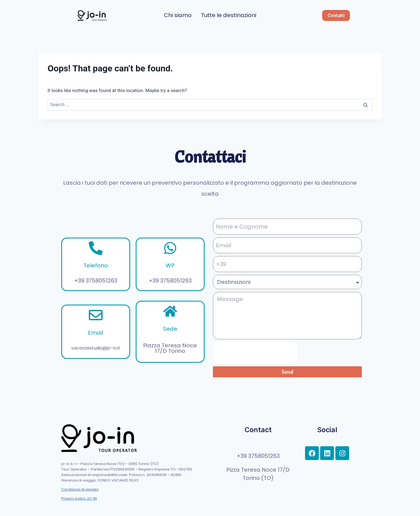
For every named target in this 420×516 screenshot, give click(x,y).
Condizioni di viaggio (80, 489)
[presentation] (255, 353)
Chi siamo (178, 15)
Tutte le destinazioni (229, 15)
